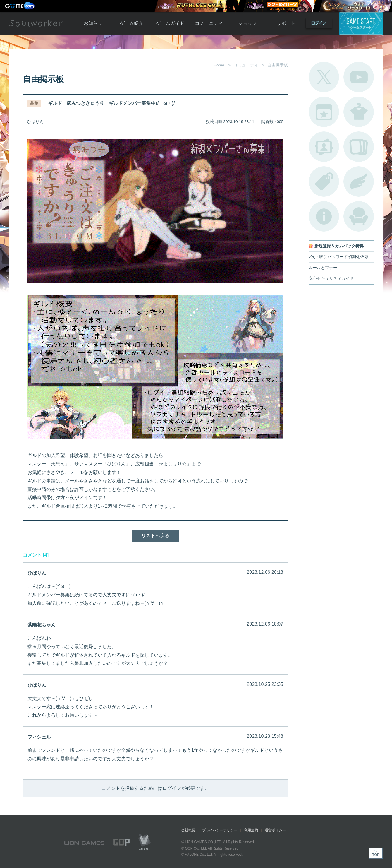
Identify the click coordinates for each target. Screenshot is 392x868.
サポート (286, 23)
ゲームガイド (170, 23)
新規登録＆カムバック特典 (339, 246)
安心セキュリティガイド (331, 279)
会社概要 (188, 830)
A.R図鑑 (359, 147)
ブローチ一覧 (359, 182)
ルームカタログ (359, 216)
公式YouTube (359, 77)
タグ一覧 (324, 182)
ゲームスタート (361, 23)
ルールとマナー (323, 268)
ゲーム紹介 (132, 23)
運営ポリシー (275, 830)
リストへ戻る (155, 536)
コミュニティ (209, 23)
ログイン (319, 24)
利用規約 (251, 830)
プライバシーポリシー (220, 830)
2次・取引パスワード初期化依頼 (338, 257)
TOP (376, 853)
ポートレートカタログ (324, 147)
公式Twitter (324, 77)
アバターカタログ (359, 112)
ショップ (247, 23)
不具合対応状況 (324, 216)
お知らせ (93, 23)
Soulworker (36, 23)
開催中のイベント (324, 112)
